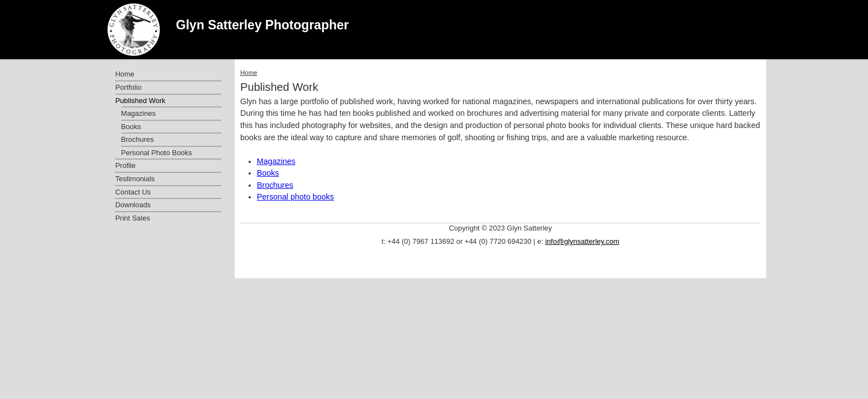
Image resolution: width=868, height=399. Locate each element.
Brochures (275, 185)
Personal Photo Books (157, 153)
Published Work (140, 101)
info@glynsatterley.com (582, 241)
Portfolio (128, 87)
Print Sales (133, 218)
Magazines (276, 161)
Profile (125, 165)
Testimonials (135, 179)
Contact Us (133, 192)
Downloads (133, 205)
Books (268, 173)
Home (249, 73)
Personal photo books (295, 197)
